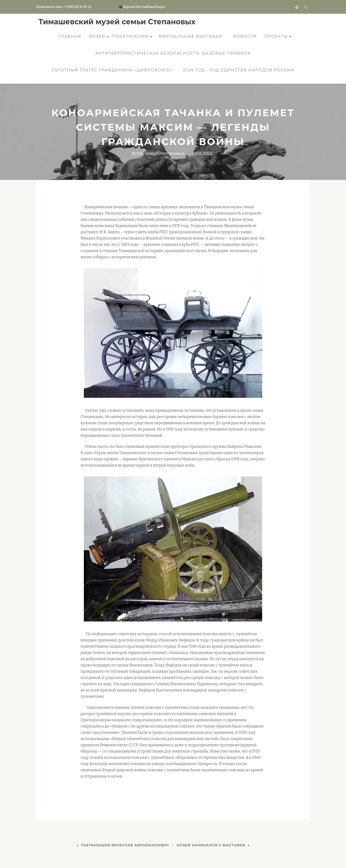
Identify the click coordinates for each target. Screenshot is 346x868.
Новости (245, 36)
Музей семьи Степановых (158, 153)
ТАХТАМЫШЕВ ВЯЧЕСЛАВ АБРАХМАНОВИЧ (125, 845)
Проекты (276, 36)
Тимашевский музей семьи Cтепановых (117, 22)
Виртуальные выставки (191, 36)
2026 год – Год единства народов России (239, 70)
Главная (70, 36)
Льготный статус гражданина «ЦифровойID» (112, 70)
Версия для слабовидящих (142, 7)
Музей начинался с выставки (211, 845)
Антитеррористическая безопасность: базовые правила (173, 53)
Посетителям (131, 36)
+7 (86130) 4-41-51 (77, 7)
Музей (97, 36)
